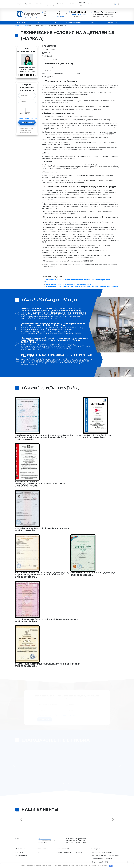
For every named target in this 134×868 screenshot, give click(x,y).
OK (111, 866)
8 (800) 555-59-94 (27, 75)
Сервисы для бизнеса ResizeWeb (91, 862)
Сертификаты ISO (63, 840)
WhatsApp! (60, 16)
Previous (22, 811)
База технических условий (102, 850)
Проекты (29, 4)
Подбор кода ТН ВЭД (100, 853)
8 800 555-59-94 (78, 12)
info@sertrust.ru (61, 14)
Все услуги (21, 23)
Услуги (20, 4)
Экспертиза (96, 840)
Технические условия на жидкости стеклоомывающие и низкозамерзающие (78, 280)
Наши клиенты (21, 847)
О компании (50, 4)
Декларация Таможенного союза (69, 843)
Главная (18, 26)
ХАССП (92, 23)
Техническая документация (102, 843)
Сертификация (40, 23)
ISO (56, 23)
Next (112, 811)
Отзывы (72, 4)
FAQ (39, 843)
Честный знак (81, 4)
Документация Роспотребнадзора (105, 847)
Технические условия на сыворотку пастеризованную (68, 284)
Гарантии (39, 4)
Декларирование (110, 23)
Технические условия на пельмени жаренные (65, 282)
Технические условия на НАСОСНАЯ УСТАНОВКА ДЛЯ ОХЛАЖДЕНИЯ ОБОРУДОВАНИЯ (82, 286)
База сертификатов (99, 856)
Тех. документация (74, 23)
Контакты (60, 4)
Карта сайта (41, 840)
